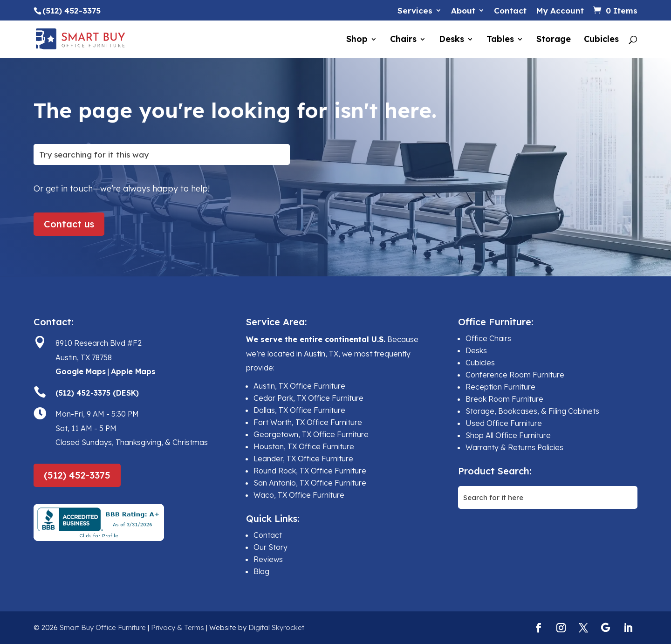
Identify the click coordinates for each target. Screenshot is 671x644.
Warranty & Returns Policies (514, 447)
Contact (510, 11)
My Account (560, 11)
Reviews (268, 559)
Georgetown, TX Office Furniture (311, 434)
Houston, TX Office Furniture (304, 446)
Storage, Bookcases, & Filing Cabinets (532, 411)
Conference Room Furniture (515, 375)
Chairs (403, 40)
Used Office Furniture (504, 423)
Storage (554, 40)
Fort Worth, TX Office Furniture (308, 422)
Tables (500, 40)
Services (415, 11)
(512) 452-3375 (77, 475)
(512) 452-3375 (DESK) (97, 393)
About (463, 11)
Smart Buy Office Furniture (103, 627)
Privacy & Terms (178, 627)
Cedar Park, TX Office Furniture (308, 398)
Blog (261, 571)
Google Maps (81, 371)
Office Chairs (488, 338)
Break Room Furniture (504, 399)
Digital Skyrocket (276, 627)
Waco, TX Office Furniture (299, 495)
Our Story (270, 547)
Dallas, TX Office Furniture (299, 410)
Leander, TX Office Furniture (303, 459)
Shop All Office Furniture (508, 435)
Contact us (69, 224)
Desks (452, 40)
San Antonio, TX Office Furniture (310, 483)
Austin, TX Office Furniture (299, 386)
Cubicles (601, 40)
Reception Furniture (500, 387)
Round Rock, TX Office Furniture (310, 471)
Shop (357, 40)
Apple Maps (133, 371)
